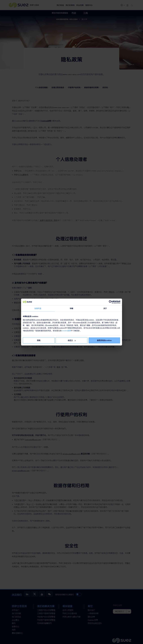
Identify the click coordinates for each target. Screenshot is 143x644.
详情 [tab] (71, 308)
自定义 (72, 340)
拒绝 (39, 340)
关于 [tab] (105, 308)
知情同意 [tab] (38, 308)
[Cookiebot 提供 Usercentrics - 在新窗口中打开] (111, 302)
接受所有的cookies (104, 340)
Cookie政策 (66, 331)
